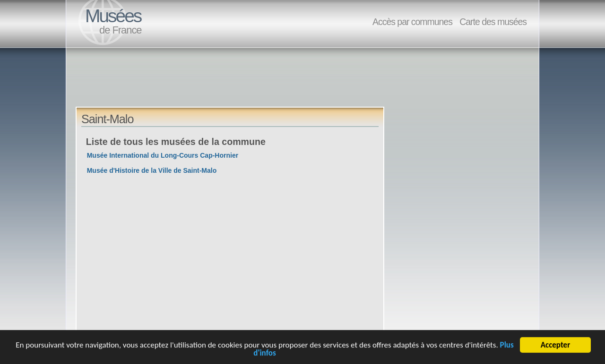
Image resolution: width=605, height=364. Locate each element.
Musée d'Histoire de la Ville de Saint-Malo (152, 170)
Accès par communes (412, 22)
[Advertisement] (248, 85)
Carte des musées (493, 22)
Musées (113, 16)
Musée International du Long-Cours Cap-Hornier (163, 155)
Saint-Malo (107, 119)
